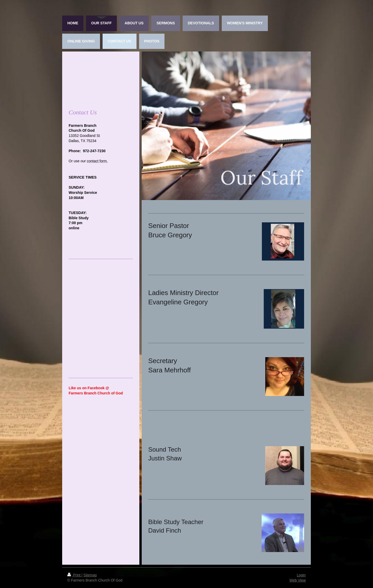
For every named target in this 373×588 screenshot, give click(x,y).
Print (74, 575)
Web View (297, 580)
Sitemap (90, 575)
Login (301, 575)
